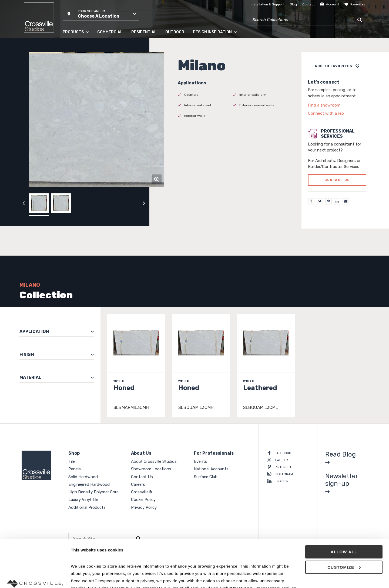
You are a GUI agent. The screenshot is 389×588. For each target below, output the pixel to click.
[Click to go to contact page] (337, 105)
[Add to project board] (337, 66)
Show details (83, 577)
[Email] (346, 201)
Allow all (344, 511)
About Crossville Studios (154, 461)
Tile (72, 461)
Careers (138, 484)
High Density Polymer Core (93, 492)
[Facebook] (311, 201)
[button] (101, 14)
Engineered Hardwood (89, 484)
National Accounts (211, 469)
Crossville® (142, 492)
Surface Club (206, 477)
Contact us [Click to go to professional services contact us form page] (337, 180)
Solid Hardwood (83, 477)
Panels (75, 469)
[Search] (360, 20)
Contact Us (142, 477)
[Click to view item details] (136, 365)
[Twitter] (320, 201)
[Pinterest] (328, 201)
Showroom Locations (151, 469)
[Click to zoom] (157, 179)
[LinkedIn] (337, 201)
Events (201, 461)
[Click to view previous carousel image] (24, 203)
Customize (344, 526)
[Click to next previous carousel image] (144, 203)
